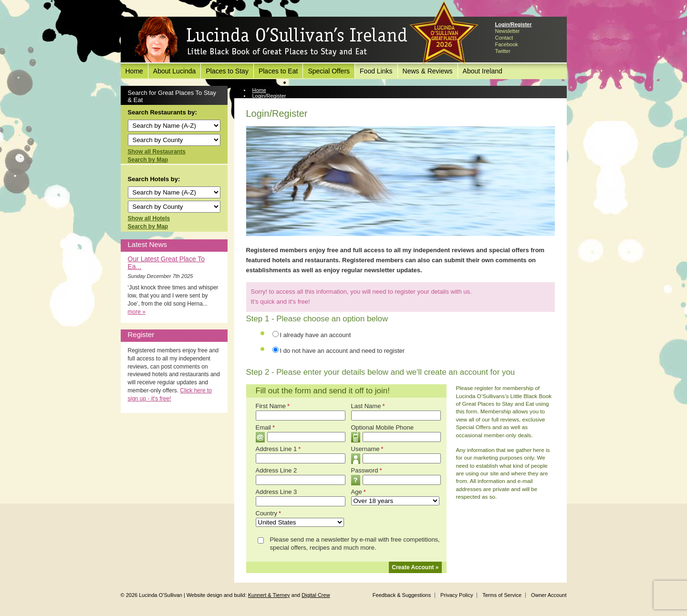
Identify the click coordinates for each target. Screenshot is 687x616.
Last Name (368, 406)
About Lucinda (175, 71)
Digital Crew (316, 595)
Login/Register (514, 24)
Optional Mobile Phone (383, 427)
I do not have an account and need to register (343, 351)
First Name (273, 406)
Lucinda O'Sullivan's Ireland (271, 40)
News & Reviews (428, 71)
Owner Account (549, 595)
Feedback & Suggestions (402, 595)
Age (359, 492)
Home (134, 71)
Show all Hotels (149, 218)
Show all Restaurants (157, 152)
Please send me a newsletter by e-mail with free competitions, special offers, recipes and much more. (355, 544)
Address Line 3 (276, 492)
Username (367, 449)
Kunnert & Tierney (269, 595)
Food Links (376, 71)
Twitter (503, 51)
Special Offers (329, 71)
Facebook (507, 44)
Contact (504, 38)
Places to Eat (278, 71)
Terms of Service (502, 595)
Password (367, 470)
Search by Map (148, 160)
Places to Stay (227, 71)
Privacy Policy (457, 595)
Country (269, 513)
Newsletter (508, 31)
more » (137, 312)
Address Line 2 (276, 470)
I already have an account (316, 335)
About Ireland (483, 71)
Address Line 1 (278, 449)
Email (265, 427)
